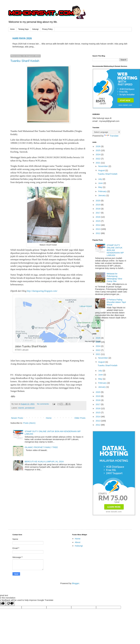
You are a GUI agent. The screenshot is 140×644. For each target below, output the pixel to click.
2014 (98, 225)
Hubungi (35, 29)
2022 (98, 159)
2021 (98, 163)
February (103, 191)
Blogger (76, 583)
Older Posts (80, 418)
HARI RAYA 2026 (22, 38)
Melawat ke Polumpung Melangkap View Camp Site (114, 277)
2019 (98, 205)
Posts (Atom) (29, 423)
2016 (98, 217)
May (101, 187)
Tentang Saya (23, 29)
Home (12, 29)
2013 (98, 229)
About (78, 542)
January (102, 195)
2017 (98, 213)
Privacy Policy (47, 29)
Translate (111, 136)
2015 (98, 221)
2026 (98, 146)
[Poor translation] (10, 604)
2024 (98, 154)
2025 (98, 150)
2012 (98, 233)
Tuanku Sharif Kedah (25, 61)
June (101, 183)
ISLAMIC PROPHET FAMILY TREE (41, 447)
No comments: (43, 404)
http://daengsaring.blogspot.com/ (42, 291)
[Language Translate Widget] (106, 132)
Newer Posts (17, 418)
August (102, 170)
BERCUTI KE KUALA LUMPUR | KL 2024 (44, 461)
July (100, 179)
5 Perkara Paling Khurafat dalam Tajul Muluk (116, 302)
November (103, 166)
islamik (21, 408)
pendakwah (30, 408)
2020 (98, 201)
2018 (98, 209)
